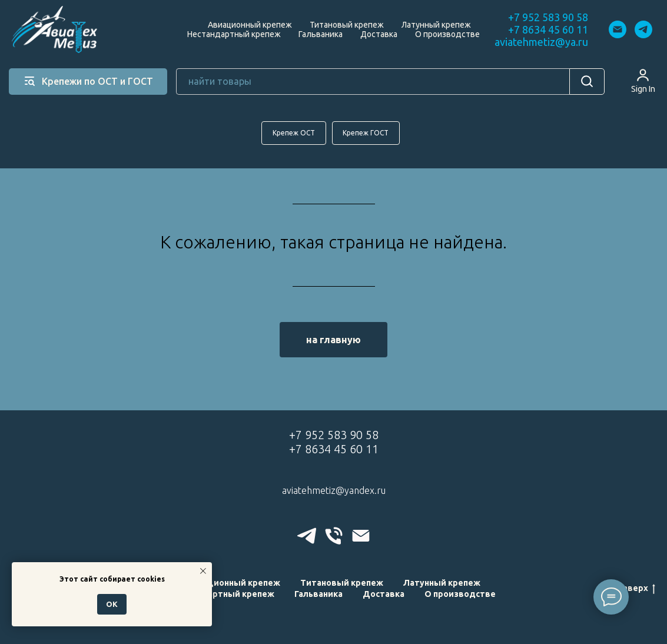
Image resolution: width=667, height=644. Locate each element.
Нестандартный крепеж (234, 34)
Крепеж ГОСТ (366, 133)
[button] (643, 81)
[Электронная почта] (618, 29)
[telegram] (643, 29)
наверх (637, 589)
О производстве (447, 34)
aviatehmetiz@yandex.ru (334, 490)
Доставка (379, 34)
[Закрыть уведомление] (203, 571)
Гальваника (321, 34)
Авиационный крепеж (250, 25)
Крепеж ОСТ (294, 133)
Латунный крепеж (436, 25)
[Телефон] (334, 536)
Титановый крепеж (347, 25)
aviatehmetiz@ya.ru (541, 42)
